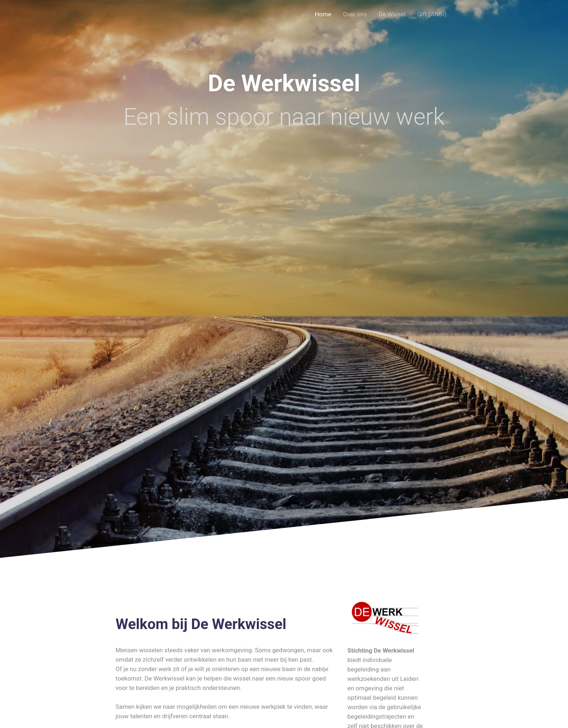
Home (323, 14)
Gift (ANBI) (432, 14)
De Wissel (392, 14)
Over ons (355, 14)
